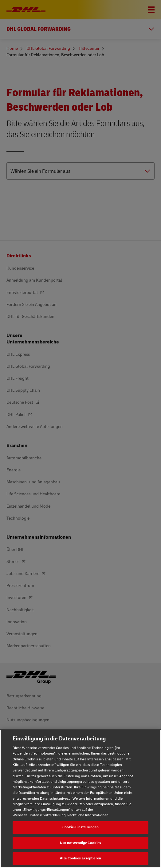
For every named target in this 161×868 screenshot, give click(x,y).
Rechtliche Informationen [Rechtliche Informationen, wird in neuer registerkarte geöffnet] (88, 815)
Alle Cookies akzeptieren (80, 858)
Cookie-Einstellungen (80, 827)
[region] (80, 799)
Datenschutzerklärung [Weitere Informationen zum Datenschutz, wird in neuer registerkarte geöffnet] (48, 815)
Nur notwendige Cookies (81, 843)
